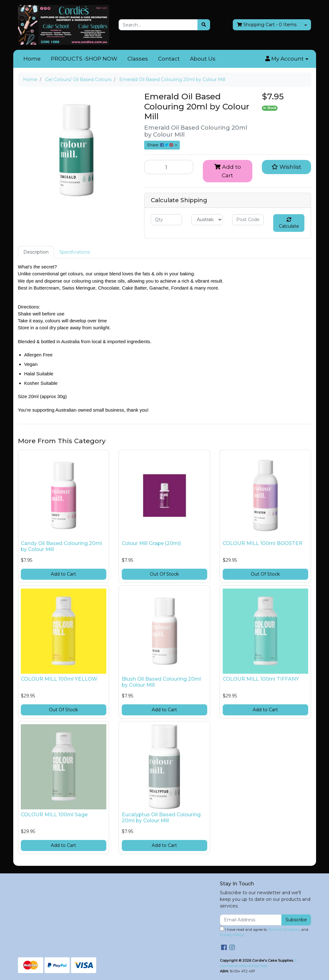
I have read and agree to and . (264, 932)
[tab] (36, 252)
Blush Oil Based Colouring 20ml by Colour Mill (161, 682)
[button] (287, 59)
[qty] (166, 220)
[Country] (207, 220)
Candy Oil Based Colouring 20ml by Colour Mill (61, 546)
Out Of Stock (164, 574)
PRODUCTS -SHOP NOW (84, 59)
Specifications (75, 252)
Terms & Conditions (284, 930)
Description (36, 252)
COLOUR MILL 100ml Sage (54, 815)
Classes (138, 59)
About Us (203, 59)
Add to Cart (228, 171)
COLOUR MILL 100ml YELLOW (59, 679)
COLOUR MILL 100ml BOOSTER (263, 543)
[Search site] (204, 25)
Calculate (289, 223)
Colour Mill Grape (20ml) (151, 543)
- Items (267, 25)
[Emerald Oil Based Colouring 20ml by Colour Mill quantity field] (169, 167)
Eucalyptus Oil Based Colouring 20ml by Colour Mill (161, 818)
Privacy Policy (232, 935)
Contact (169, 59)
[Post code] (248, 220)
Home (32, 59)
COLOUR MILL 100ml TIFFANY (261, 679)
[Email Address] (251, 920)
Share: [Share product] (161, 145)
